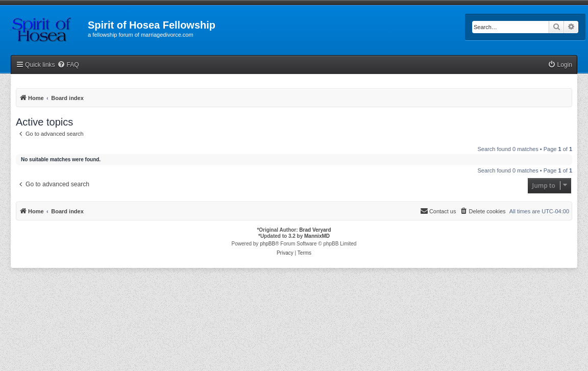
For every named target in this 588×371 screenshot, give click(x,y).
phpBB (267, 244)
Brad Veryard (315, 230)
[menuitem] (68, 65)
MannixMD (317, 236)
